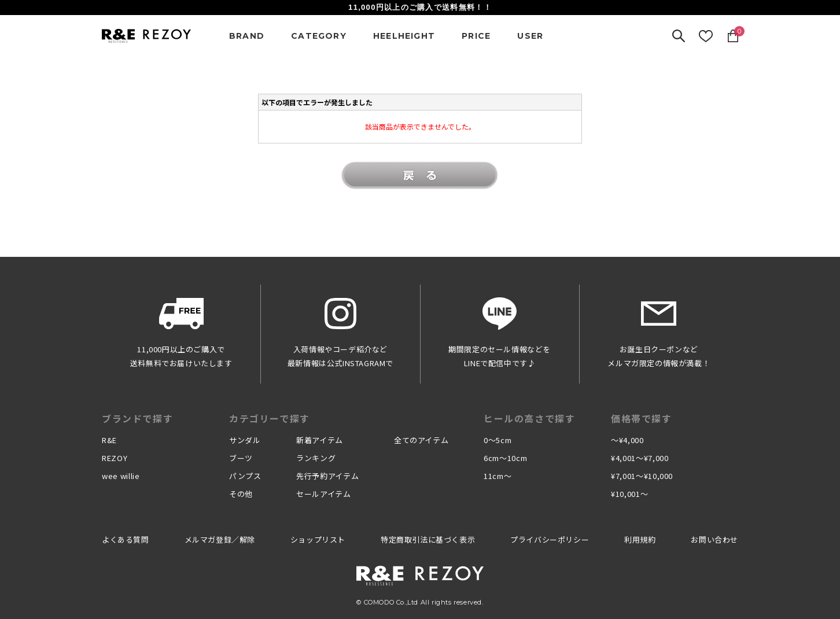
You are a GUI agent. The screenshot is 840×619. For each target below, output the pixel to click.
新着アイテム (320, 440)
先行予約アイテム (327, 476)
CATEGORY (319, 36)
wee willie (121, 476)
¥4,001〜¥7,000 (640, 458)
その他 (241, 494)
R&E (109, 440)
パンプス (245, 476)
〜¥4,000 (627, 440)
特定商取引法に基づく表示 (428, 539)
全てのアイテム (421, 440)
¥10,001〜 (629, 494)
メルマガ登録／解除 (220, 539)
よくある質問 (126, 539)
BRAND (247, 36)
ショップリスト (318, 539)
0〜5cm (498, 440)
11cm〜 (498, 476)
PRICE (476, 36)
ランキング (316, 458)
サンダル (245, 440)
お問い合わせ (714, 539)
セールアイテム (324, 494)
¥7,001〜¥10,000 (642, 476)
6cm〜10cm (505, 458)
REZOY (115, 458)
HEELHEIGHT (404, 36)
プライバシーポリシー (550, 539)
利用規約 (640, 539)
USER (530, 36)
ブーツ (241, 458)
